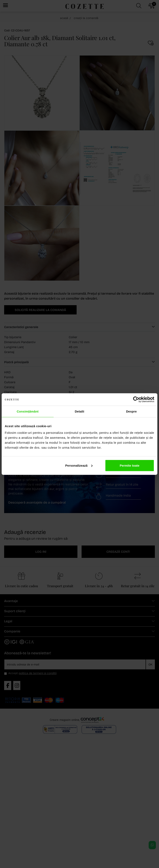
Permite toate (129, 465)
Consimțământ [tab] (28, 411)
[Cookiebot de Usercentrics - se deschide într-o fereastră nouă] (136, 400)
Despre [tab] (131, 411)
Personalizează (79, 465)
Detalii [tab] (79, 411)
